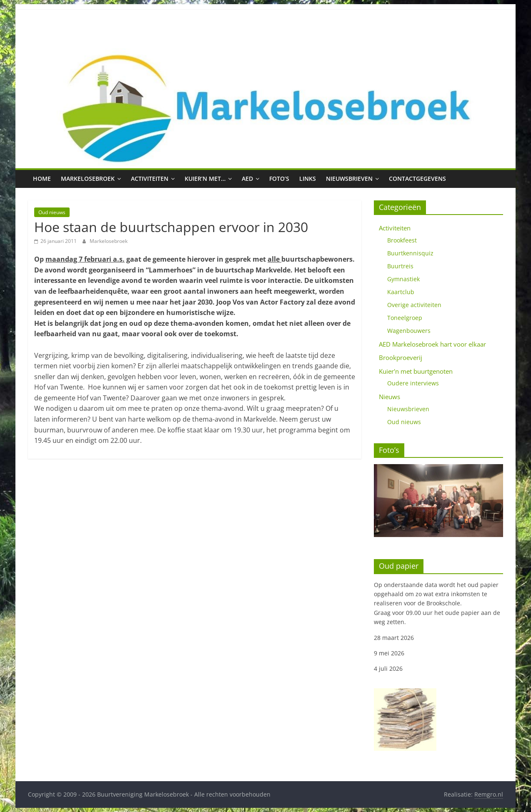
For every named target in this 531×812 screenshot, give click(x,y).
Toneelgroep (405, 318)
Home (42, 179)
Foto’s (279, 179)
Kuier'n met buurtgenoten (416, 371)
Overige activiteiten (414, 305)
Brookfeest (402, 240)
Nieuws (389, 397)
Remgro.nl (489, 794)
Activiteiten (150, 179)
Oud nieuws (52, 212)
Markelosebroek (88, 179)
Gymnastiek (403, 279)
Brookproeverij (401, 357)
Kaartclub (401, 292)
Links (308, 179)
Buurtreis (400, 266)
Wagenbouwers (409, 331)
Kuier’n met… (205, 179)
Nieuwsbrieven (349, 179)
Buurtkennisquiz (410, 253)
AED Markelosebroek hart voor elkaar (432, 344)
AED (247, 179)
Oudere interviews (413, 383)
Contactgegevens (417, 179)
